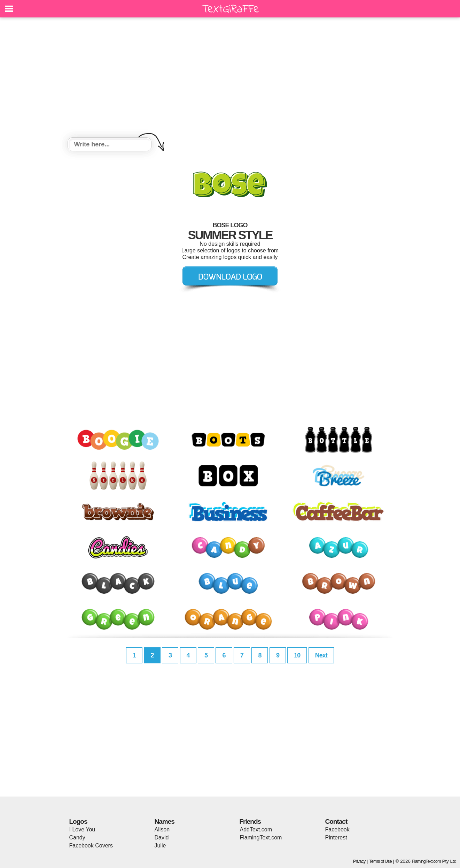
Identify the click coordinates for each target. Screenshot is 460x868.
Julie (160, 846)
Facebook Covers (91, 846)
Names (165, 821)
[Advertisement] (230, 78)
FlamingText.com (261, 837)
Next (321, 655)
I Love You (82, 829)
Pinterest (336, 837)
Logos (78, 821)
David (162, 837)
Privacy (359, 861)
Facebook (337, 829)
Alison (162, 829)
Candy (77, 837)
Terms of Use (380, 861)
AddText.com (256, 829)
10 (297, 655)
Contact (336, 821)
